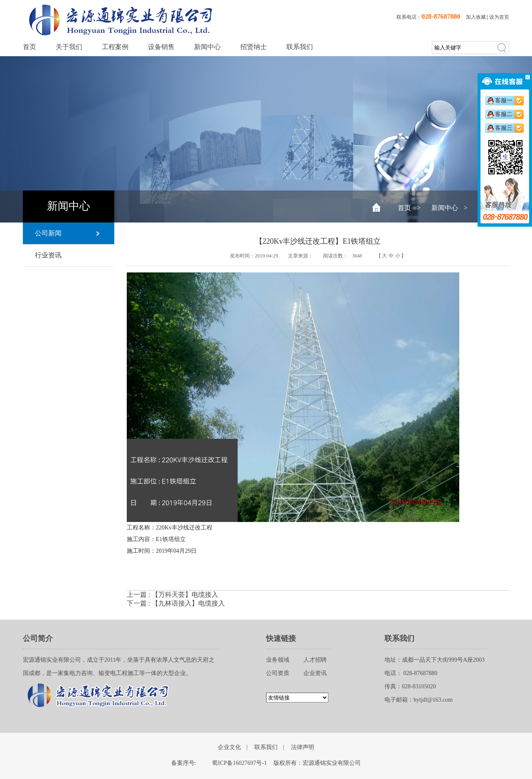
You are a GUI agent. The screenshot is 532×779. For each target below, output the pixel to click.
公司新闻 (48, 233)
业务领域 (278, 660)
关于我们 (69, 47)
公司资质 (278, 673)
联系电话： (428, 17)
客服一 (504, 100)
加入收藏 (476, 17)
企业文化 (229, 747)
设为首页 (499, 17)
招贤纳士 (254, 47)
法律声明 (303, 747)
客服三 (504, 128)
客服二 (504, 114)
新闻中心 (207, 47)
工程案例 (115, 47)
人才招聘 (315, 660)
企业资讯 (315, 673)
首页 (30, 47)
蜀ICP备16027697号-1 (239, 763)
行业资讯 (48, 255)
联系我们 (300, 47)
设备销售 (161, 47)
